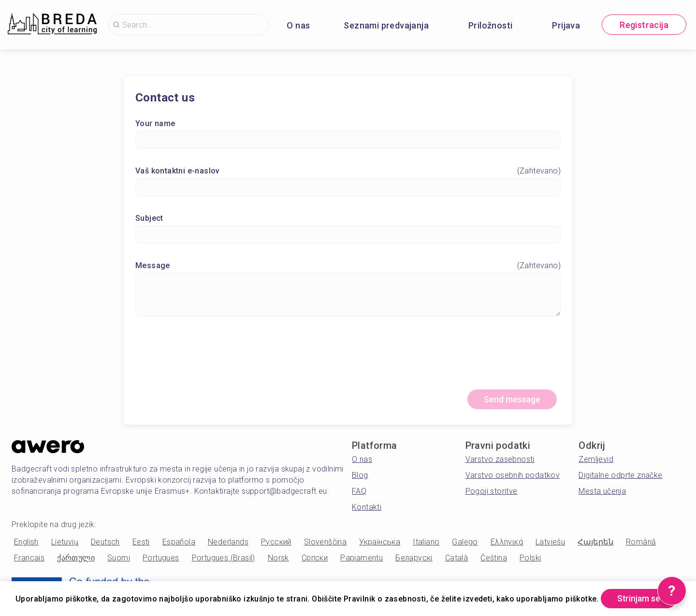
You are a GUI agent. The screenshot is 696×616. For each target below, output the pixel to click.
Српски (315, 559)
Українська (380, 543)
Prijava (566, 25)
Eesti (141, 543)
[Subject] (348, 235)
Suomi (119, 559)
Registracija (644, 25)
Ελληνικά (507, 543)
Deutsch (105, 543)
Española (179, 543)
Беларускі (414, 559)
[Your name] (348, 140)
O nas (298, 25)
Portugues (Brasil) (224, 559)
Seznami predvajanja (386, 25)
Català (457, 559)
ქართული (76, 559)
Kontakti (367, 508)
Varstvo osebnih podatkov (513, 476)
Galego (465, 543)
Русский (276, 543)
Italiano (426, 543)
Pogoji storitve (492, 492)
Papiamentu (362, 559)
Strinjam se (55, 598)
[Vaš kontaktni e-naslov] (348, 188)
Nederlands (228, 543)
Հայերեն (595, 543)
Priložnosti (490, 25)
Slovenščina (325, 543)
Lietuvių (65, 543)
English (26, 543)
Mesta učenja (602, 492)
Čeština (494, 559)
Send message (510, 400)
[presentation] (348, 358)
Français (29, 559)
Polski (530, 559)
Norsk (278, 559)
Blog (360, 476)
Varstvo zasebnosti (500, 460)
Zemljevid (596, 460)
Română (641, 543)
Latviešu (550, 543)
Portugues (161, 559)
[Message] (348, 295)
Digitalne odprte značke (620, 476)
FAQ (359, 492)
